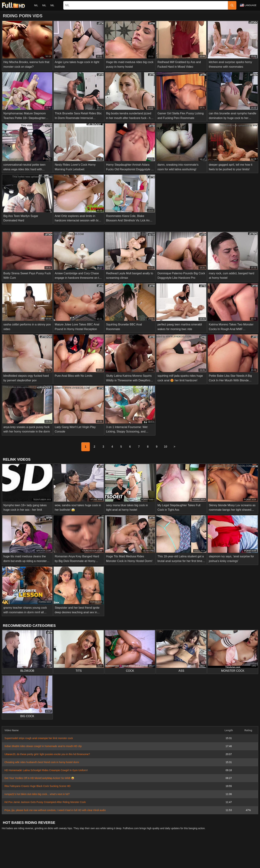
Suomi (121, 857)
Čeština (158, 857)
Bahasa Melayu (103, 863)
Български (174, 863)
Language (248, 5)
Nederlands (15, 857)
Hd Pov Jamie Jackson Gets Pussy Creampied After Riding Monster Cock (45, 802)
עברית (223, 857)
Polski (234, 857)
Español (189, 863)
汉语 (213, 863)
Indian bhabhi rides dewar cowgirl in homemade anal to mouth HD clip (43, 746)
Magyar (120, 863)
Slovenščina (32, 857)
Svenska (49, 863)
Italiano (147, 863)
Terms (152, 849)
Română (246, 857)
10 (166, 447)
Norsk (74, 857)
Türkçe (87, 863)
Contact (108, 849)
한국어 (99, 857)
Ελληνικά (145, 857)
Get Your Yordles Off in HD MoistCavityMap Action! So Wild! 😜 (39, 778)
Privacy (141, 849)
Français (202, 863)
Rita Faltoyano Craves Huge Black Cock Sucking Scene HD (37, 786)
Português (210, 857)
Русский (63, 863)
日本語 (110, 857)
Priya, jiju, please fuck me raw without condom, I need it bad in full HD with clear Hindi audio (55, 810)
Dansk (132, 857)
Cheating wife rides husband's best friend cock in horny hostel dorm (42, 762)
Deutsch (160, 863)
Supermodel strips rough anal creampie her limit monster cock (39, 738)
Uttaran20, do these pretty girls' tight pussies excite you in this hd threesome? (47, 754)
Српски (63, 857)
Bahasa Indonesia (176, 857)
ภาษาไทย (86, 857)
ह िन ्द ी (134, 863)
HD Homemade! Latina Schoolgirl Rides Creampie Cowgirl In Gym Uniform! (46, 770)
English (75, 863)
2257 (130, 849)
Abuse (120, 849)
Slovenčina (48, 857)
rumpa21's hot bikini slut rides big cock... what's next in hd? (37, 794)
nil (36, 5)
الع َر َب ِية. (195, 857)
